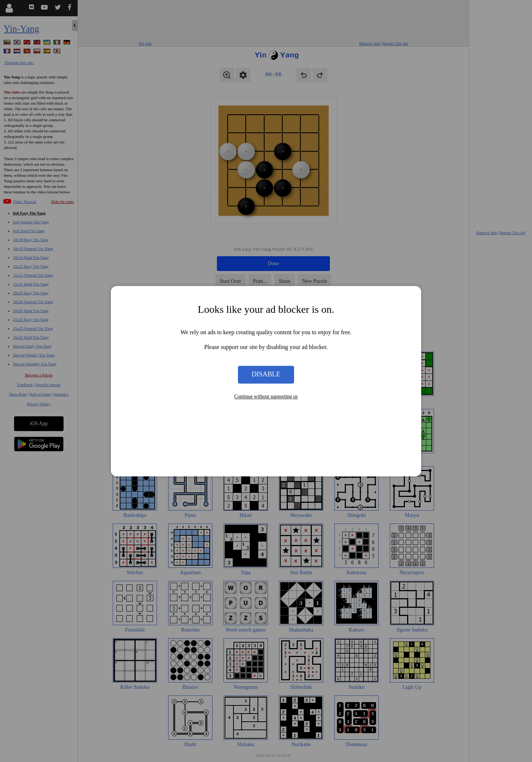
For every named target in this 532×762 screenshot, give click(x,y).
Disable (266, 375)
